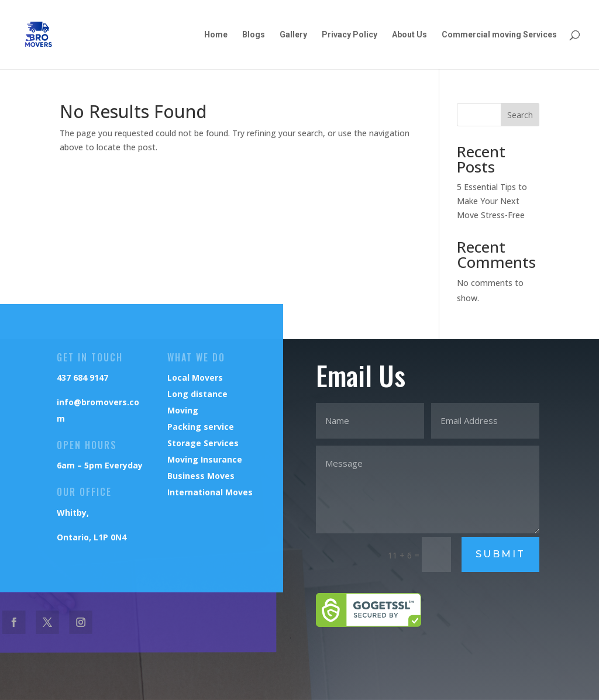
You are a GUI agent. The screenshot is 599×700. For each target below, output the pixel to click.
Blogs (254, 35)
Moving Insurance (204, 459)
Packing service (200, 427)
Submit (500, 554)
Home (216, 35)
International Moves (209, 492)
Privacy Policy (350, 35)
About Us (409, 35)
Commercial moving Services (499, 35)
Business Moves (200, 476)
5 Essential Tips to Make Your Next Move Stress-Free (492, 201)
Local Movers (194, 377)
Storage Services (202, 443)
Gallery (293, 35)
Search (520, 115)
